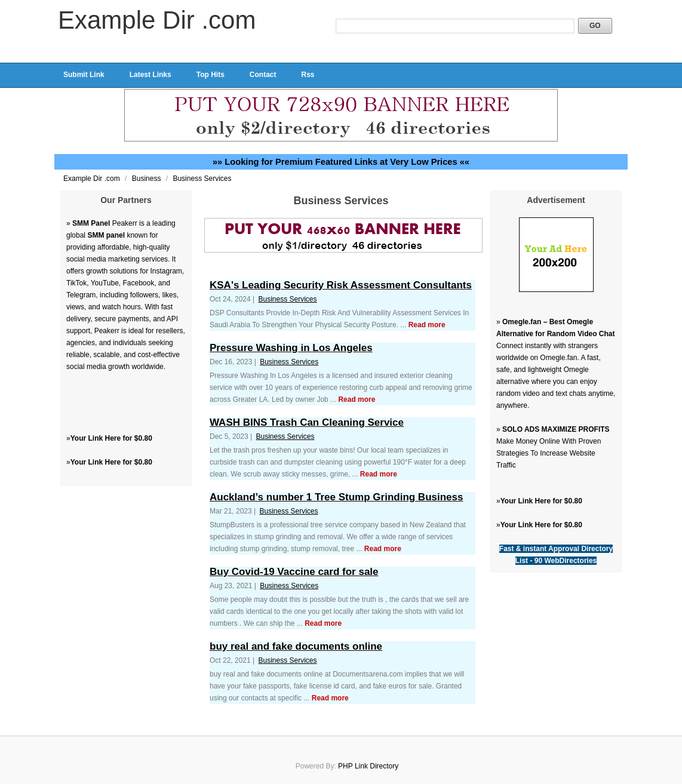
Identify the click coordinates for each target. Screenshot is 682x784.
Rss (308, 75)
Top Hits (211, 75)
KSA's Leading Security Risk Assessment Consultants (341, 285)
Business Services (202, 179)
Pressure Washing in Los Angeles (291, 348)
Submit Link (84, 75)
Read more (427, 325)
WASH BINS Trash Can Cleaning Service (307, 422)
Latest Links (150, 75)
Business (148, 179)
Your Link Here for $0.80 (111, 438)
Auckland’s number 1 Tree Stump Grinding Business (336, 497)
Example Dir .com (157, 20)
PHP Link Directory (368, 766)
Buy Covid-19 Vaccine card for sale (294, 572)
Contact (263, 75)
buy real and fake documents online (296, 646)
